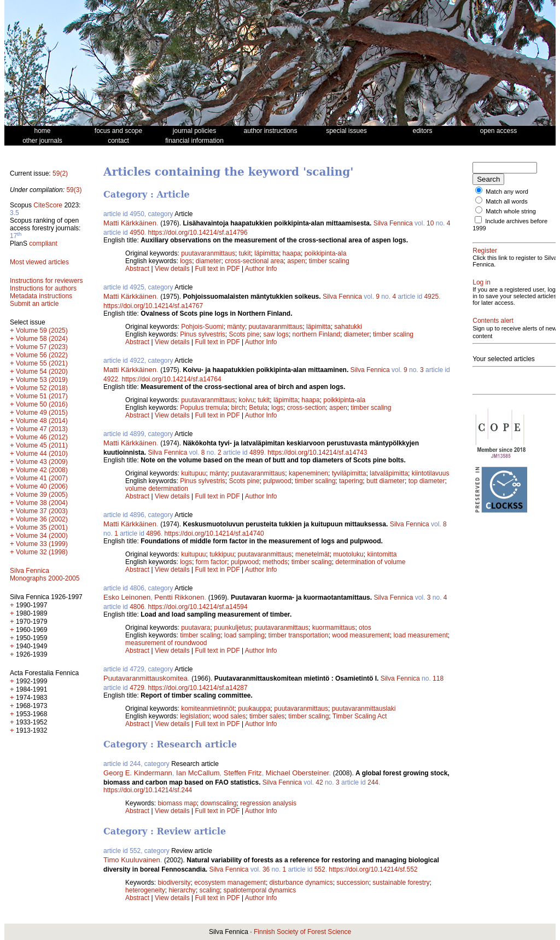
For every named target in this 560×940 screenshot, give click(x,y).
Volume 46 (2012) (42, 437)
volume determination (157, 489)
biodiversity (174, 883)
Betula (258, 408)
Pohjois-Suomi (202, 327)
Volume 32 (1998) (42, 552)
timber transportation (299, 635)
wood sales (229, 716)
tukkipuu (222, 554)
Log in (482, 282)
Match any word (507, 192)
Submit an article (34, 304)
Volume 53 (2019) (42, 380)
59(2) (60, 173)
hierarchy (182, 890)
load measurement (420, 635)
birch (238, 408)
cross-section (307, 408)
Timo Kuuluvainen (132, 860)
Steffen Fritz (243, 773)
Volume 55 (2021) (42, 363)
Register (485, 251)
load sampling (244, 635)
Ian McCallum (198, 773)
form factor (211, 562)
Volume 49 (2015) (42, 413)
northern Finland (316, 334)
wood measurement (361, 635)
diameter (209, 261)
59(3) (74, 190)
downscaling (219, 803)
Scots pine (244, 334)
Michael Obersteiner (297, 773)
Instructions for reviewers (46, 281)
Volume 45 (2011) (42, 445)
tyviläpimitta (349, 473)
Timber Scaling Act (360, 716)
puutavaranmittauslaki (364, 709)
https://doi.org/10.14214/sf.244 (148, 790)
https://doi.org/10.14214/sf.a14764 (171, 379)
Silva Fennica (393, 223)
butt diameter (386, 481)
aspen (296, 261)
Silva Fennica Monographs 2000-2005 (45, 575)
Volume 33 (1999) (42, 544)
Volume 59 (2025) (42, 330)
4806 (137, 607)
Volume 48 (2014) (42, 421)
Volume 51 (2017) (42, 396)
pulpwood (277, 481)
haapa (292, 253)
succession (352, 883)
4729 (137, 688)
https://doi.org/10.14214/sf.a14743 (317, 452)
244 (373, 782)
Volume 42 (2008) (42, 470)
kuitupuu (193, 473)
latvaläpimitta (389, 473)
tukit (245, 253)
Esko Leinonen (127, 597)
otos (365, 628)
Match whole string (511, 211)
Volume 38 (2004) (42, 503)
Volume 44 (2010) (42, 454)
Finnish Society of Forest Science (302, 932)
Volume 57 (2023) (42, 347)
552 (320, 869)
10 (430, 223)
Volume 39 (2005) (42, 495)
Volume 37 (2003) (42, 511)
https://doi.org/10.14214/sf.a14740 (214, 533)
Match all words (506, 201)
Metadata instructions (41, 296)
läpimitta (267, 253)
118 (438, 678)
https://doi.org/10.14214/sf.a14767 (153, 306)
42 (319, 782)
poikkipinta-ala (326, 253)
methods (275, 562)
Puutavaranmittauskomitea (145, 678)
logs (186, 261)
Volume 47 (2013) (42, 429)
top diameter (427, 481)
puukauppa (254, 709)
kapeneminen (308, 473)
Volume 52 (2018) (42, 388)
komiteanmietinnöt (208, 709)
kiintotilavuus (431, 473)
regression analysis (268, 803)
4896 (153, 533)
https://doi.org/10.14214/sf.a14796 (198, 233)
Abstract (137, 269)
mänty (236, 327)
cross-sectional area (254, 261)
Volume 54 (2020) (42, 372)
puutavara (196, 628)
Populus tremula (204, 408)
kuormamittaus (334, 628)
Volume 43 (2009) (42, 462)
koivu (247, 400)
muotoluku (348, 554)
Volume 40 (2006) (42, 486)
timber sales (267, 716)
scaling (210, 890)
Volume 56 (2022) (42, 355)
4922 (111, 379)
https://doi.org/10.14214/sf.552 (373, 869)
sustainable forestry (401, 883)
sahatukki (348, 327)
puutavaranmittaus (208, 253)
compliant (43, 243)
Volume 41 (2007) (42, 478)
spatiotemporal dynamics (260, 890)
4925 (431, 297)
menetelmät (313, 554)
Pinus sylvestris (203, 334)
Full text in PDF (218, 269)
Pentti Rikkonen (179, 597)
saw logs (276, 334)
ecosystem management (230, 883)
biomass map (177, 803)
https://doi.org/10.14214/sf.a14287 (198, 688)
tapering (351, 481)
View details (173, 269)
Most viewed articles (39, 262)
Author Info (261, 269)
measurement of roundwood (166, 643)
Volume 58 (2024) (42, 339)
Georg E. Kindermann (138, 773)
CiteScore (48, 205)
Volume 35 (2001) (42, 527)
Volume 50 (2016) (42, 404)
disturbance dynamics (301, 883)
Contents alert (493, 321)
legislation (194, 716)
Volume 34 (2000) (42, 536)
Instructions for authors (43, 288)
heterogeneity (145, 890)
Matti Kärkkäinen (130, 223)
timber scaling (329, 261)
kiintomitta (382, 554)
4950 (137, 233)
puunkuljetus (232, 628)
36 (266, 869)
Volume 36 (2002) (42, 519)
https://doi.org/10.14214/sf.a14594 (198, 607)
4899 (257, 452)
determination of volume (370, 562)
